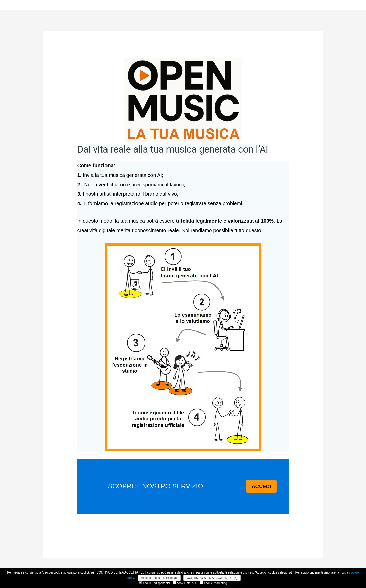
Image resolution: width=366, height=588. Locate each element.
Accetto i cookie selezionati (159, 578)
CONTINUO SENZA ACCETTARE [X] (212, 578)
